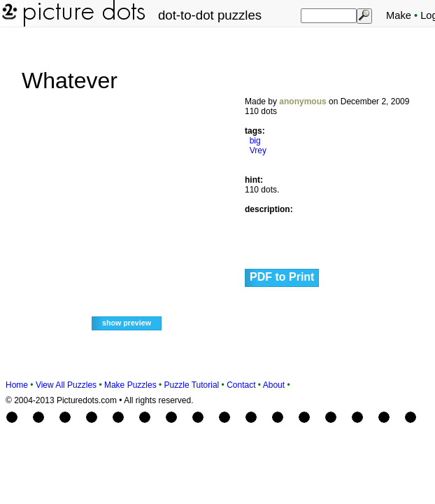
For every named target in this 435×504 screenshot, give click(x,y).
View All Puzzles (66, 385)
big (255, 141)
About (274, 385)
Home (17, 385)
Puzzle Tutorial (192, 385)
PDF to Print (282, 277)
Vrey (258, 150)
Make (399, 15)
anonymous (302, 101)
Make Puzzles (130, 385)
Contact (241, 385)
